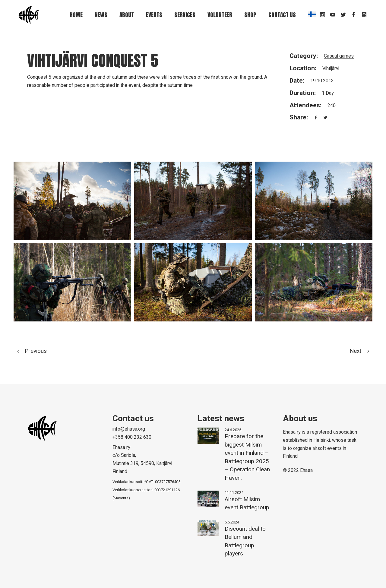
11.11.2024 (234, 493)
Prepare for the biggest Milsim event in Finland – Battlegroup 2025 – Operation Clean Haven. (247, 457)
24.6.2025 (233, 430)
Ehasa (306, 470)
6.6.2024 (232, 522)
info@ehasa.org (129, 429)
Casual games (339, 56)
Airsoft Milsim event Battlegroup (247, 504)
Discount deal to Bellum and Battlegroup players (245, 541)
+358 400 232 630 (132, 437)
